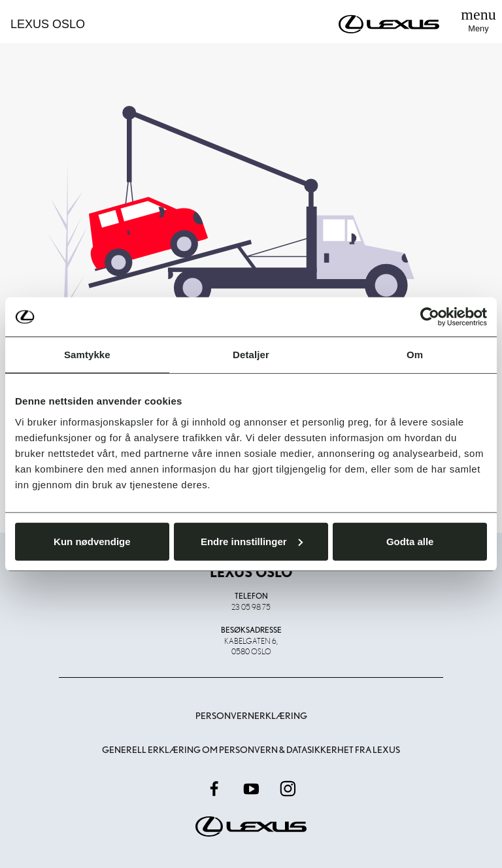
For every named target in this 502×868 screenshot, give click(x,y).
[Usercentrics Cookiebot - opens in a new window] (430, 317)
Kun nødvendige (92, 541)
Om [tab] (415, 355)
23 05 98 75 (251, 607)
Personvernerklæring (251, 716)
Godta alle (410, 541)
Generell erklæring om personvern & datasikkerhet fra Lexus (251, 750)
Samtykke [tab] (87, 355)
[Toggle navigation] (478, 22)
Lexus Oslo (48, 24)
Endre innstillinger (252, 541)
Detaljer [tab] (251, 355)
